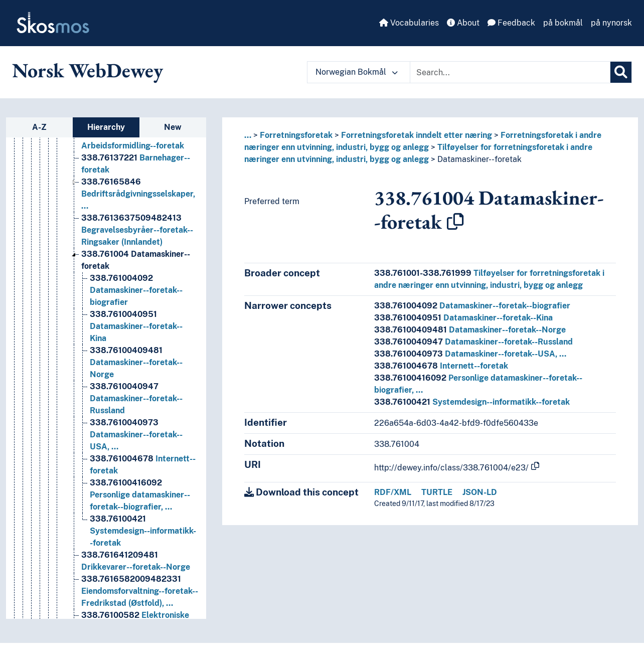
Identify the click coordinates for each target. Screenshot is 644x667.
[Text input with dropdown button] (510, 72)
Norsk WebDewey (88, 70)
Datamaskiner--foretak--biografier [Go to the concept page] (136, 291)
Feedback (511, 23)
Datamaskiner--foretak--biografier (472, 306)
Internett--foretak (441, 366)
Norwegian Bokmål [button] (357, 72)
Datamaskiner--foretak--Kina (463, 318)
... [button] (248, 135)
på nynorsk (611, 23)
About (463, 23)
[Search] (621, 72)
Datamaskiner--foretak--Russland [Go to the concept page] (136, 399)
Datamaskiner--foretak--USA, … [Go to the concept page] (136, 436)
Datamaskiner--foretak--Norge (470, 330)
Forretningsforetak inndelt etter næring (417, 135)
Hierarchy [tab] (106, 127)
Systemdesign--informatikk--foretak (472, 402)
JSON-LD (480, 492)
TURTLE (437, 492)
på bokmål (563, 23)
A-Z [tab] (39, 127)
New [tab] (173, 127)
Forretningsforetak (296, 135)
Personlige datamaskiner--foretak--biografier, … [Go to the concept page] (140, 496)
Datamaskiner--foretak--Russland (473, 342)
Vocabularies (409, 23)
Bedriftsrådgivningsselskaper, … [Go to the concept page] (138, 195)
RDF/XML (393, 492)
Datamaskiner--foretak (479, 159)
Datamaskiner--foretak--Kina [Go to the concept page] (136, 327)
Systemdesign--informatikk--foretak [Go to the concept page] (143, 532)
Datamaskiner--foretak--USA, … (470, 354)
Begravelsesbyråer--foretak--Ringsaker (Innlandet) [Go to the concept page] (137, 231)
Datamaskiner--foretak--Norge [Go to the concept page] (136, 363)
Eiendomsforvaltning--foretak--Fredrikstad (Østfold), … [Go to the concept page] (140, 592)
